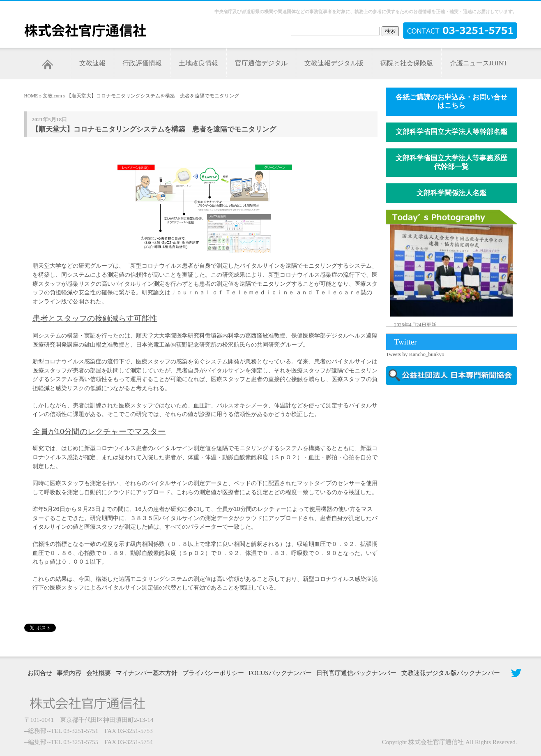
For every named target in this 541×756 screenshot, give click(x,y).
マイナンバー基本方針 (147, 673)
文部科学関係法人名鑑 (451, 193)
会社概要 (99, 673)
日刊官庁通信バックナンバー (356, 673)
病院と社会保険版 (407, 63)
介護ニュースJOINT (479, 63)
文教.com (52, 96)
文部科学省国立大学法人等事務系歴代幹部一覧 (451, 162)
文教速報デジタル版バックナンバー (451, 673)
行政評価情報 (142, 63)
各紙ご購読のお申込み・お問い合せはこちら (451, 102)
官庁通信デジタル (261, 63)
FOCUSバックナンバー (280, 673)
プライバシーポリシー (213, 673)
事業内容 (69, 673)
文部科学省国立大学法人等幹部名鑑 (451, 132)
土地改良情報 (198, 63)
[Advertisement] (456, 462)
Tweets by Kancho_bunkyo (415, 354)
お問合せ (40, 673)
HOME (31, 96)
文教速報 (92, 63)
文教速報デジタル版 (334, 63)
